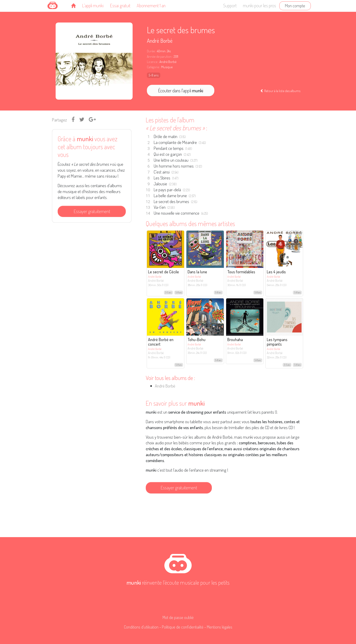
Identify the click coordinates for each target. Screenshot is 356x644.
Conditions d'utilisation (141, 627)
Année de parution (159, 57)
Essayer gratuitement (92, 211)
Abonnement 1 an (151, 5)
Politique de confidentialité (183, 627)
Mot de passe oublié (178, 617)
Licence (152, 62)
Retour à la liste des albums (280, 91)
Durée (151, 51)
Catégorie (153, 67)
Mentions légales (220, 627)
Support (230, 5)
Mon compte (295, 6)
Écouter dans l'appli (181, 91)
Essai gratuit (120, 5)
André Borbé (160, 41)
